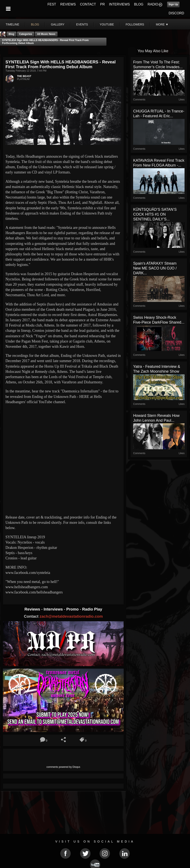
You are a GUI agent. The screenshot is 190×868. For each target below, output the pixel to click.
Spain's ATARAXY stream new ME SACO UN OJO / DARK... (155, 268)
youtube (107, 24)
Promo (73, 609)
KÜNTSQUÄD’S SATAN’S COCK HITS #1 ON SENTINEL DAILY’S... (155, 214)
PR (102, 4)
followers (135, 24)
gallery (58, 24)
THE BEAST (24, 76)
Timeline (12, 24)
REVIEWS (68, 4)
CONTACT (88, 4)
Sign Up (173, 4)
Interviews (54, 609)
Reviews (33, 609)
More (162, 24)
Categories (26, 34)
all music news (46, 34)
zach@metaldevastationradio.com (71, 616)
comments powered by (63, 767)
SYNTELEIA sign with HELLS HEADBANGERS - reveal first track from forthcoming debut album (45, 42)
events (82, 24)
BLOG (139, 4)
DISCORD (176, 13)
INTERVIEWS (119, 4)
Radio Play (92, 609)
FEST (52, 4)
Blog (11, 34)
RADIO (153, 4)
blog (35, 24)
